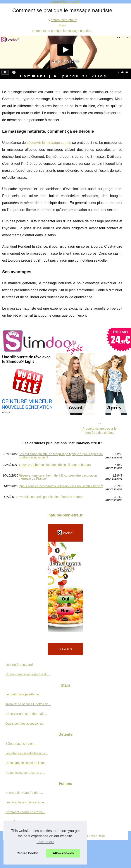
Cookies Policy (88, 836)
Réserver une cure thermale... (26, 714)
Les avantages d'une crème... (26, 802)
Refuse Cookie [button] (28, 853)
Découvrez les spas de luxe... (26, 763)
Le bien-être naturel (19, 665)
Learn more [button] (45, 842)
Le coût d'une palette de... (23, 694)
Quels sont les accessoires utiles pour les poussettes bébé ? (61, 486)
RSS (102, 836)
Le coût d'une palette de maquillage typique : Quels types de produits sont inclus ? (61, 456)
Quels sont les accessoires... (25, 724)
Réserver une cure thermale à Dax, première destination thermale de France (58, 477)
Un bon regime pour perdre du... (28, 674)
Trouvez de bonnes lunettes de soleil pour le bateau (55, 465)
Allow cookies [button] (63, 853)
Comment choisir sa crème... (25, 812)
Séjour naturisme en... (21, 744)
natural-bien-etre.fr (64, 20)
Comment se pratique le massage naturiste (62, 31)
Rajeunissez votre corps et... (25, 773)
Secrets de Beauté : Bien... (24, 793)
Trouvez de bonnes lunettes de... (28, 704)
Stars (62, 25)
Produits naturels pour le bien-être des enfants (100, 431)
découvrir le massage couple (49, 143)
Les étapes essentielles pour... (27, 753)
